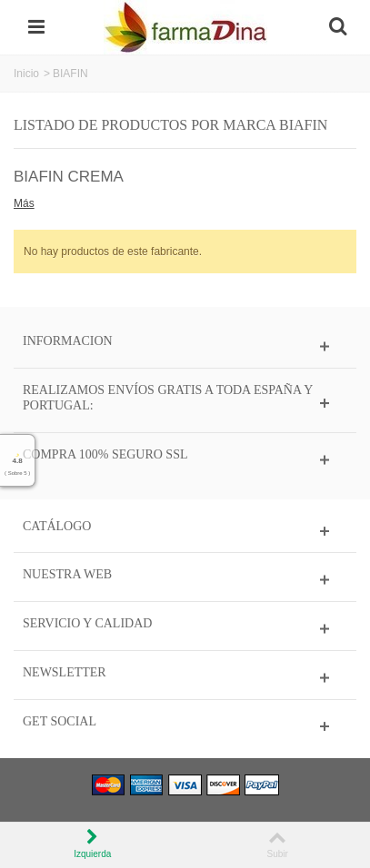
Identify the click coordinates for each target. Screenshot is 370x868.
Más (24, 203)
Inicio (26, 74)
